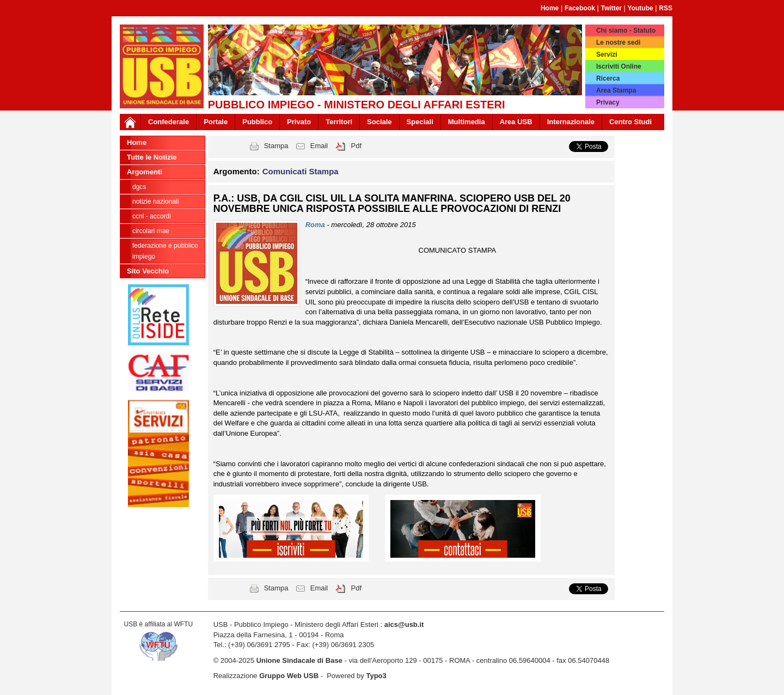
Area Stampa (616, 90)
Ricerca (608, 78)
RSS (666, 8)
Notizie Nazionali (155, 202)
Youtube (641, 8)
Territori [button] (339, 122)
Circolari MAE (151, 231)
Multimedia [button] (467, 122)
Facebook (580, 8)
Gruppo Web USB (289, 676)
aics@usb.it (404, 624)
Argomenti (145, 172)
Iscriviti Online (619, 66)
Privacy (608, 102)
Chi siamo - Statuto (626, 31)
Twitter (611, 8)
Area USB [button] (516, 122)
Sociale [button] (379, 122)
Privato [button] (299, 122)
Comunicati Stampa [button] (301, 171)
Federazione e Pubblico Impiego (165, 251)
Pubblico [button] (257, 122)
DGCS (139, 187)
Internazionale (571, 122)
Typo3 (376, 676)
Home (550, 8)
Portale (216, 122)
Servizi (607, 54)
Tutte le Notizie (152, 157)
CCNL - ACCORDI (152, 216)
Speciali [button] (420, 122)
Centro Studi (630, 122)
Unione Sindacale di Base (299, 660)
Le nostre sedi (618, 42)
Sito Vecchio (148, 271)
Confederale (169, 122)
